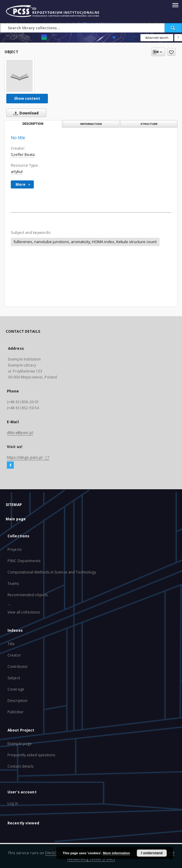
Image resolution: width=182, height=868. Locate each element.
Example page (20, 744)
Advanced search (157, 38)
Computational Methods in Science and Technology (52, 572)
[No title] (19, 76)
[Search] (173, 28)
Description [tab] (33, 124)
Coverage (16, 689)
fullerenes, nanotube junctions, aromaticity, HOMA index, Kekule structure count (85, 242)
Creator (14, 655)
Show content (27, 98)
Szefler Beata (23, 155)
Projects (15, 549)
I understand (152, 853)
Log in (13, 803)
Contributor (18, 667)
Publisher (16, 712)
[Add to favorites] (171, 52)
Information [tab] (91, 124)
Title (11, 644)
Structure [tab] (149, 124)
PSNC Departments (24, 561)
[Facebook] (10, 465)
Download (25, 113)
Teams (13, 583)
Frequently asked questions (31, 755)
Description (18, 701)
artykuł (17, 172)
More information (116, 853)
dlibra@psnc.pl (20, 433)
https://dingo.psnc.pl (28, 457)
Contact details (21, 766)
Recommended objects (28, 595)
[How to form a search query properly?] (178, 38)
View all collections (24, 612)
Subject (14, 678)
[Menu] (175, 5)
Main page (16, 519)
